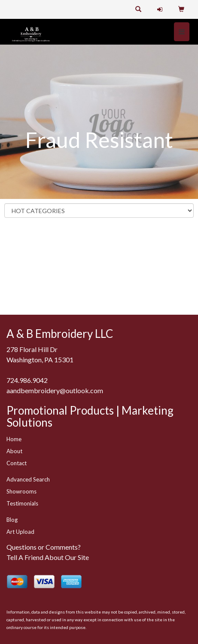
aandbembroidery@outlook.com (55, 390)
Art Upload (20, 532)
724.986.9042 (27, 380)
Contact (17, 463)
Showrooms (21, 491)
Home (14, 439)
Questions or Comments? (44, 547)
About (14, 451)
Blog (12, 520)
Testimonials (22, 503)
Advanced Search (28, 479)
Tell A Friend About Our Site (48, 557)
